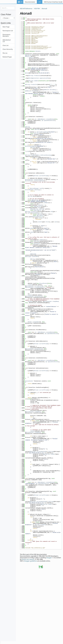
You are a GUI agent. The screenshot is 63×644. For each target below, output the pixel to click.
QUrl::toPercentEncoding (44, 155)
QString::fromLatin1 (34, 76)
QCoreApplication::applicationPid (39, 78)
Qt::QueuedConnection (48, 121)
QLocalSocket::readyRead (51, 301)
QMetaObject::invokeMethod (46, 119)
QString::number (33, 81)
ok (36, 119)
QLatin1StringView (42, 132)
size (40, 218)
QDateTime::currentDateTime (38, 452)
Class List (5, 45)
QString (28, 127)
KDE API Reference (26, 9)
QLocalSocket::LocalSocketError (35, 287)
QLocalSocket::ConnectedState (34, 180)
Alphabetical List (7, 41)
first (47, 222)
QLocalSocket (43, 283)
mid (52, 212)
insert (40, 222)
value (32, 228)
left (39, 208)
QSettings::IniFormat (32, 257)
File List (5, 53)
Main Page (6, 27)
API (21, 2)
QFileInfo (37, 244)
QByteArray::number (49, 454)
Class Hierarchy (8, 49)
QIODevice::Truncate (31, 91)
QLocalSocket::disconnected (34, 296)
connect (30, 285)
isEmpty (43, 70)
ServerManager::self (36, 188)
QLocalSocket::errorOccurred (34, 286)
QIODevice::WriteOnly (50, 90)
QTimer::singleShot (34, 322)
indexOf (40, 205)
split (29, 213)
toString (51, 452)
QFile (27, 73)
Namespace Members (6, 35)
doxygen (49, 558)
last (56, 222)
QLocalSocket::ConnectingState (34, 181)
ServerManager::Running (32, 190)
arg (28, 151)
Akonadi (44, 9)
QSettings (33, 254)
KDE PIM (37, 9)
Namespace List (8, 31)
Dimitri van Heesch (28, 559)
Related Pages (7, 57)
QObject (27, 56)
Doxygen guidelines (30, 561)
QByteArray (28, 55)
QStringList (38, 210)
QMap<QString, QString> (37, 209)
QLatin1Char (35, 213)
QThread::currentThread (41, 176)
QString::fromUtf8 (31, 155)
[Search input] (8, 8)
